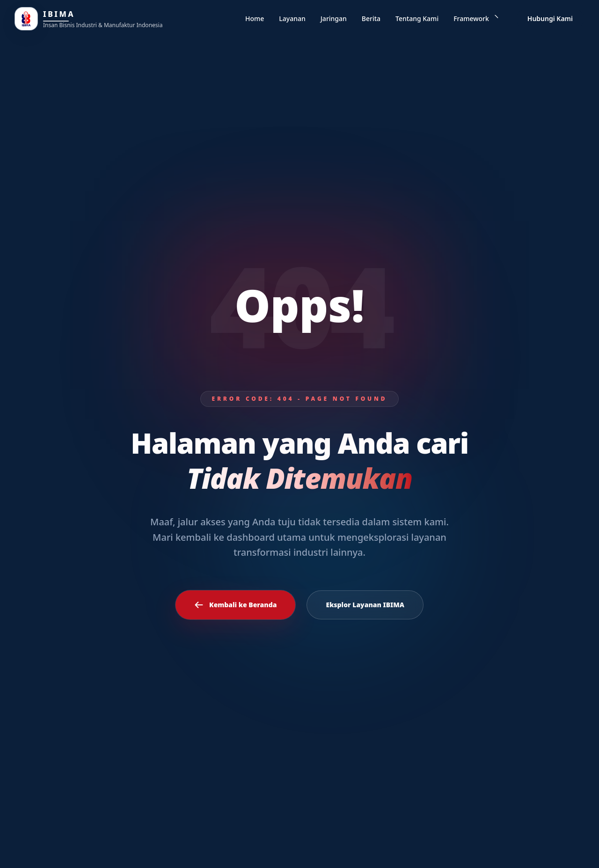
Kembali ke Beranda (235, 605)
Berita (371, 18)
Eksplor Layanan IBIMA (365, 605)
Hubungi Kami (550, 18)
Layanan (292, 18)
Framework (476, 18)
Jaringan (334, 18)
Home (255, 18)
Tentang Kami (417, 18)
